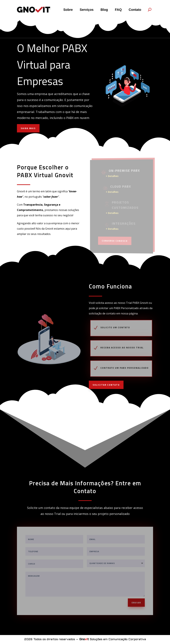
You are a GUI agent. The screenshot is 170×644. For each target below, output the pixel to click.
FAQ (118, 10)
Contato (135, 10)
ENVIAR (136, 603)
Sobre (68, 10)
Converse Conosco (115, 241)
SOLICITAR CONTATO (106, 385)
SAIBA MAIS (28, 128)
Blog (104, 10)
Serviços (87, 10)
